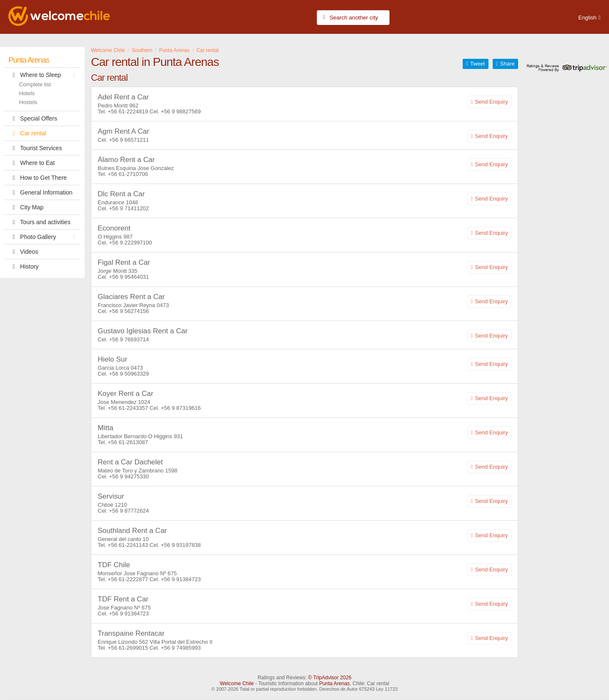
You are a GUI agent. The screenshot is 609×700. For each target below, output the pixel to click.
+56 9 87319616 (181, 408)
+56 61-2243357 (128, 408)
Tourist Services (35, 148)
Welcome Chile (237, 684)
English (588, 18)
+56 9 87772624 (129, 511)
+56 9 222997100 (131, 243)
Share (507, 64)
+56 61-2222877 (128, 579)
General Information (40, 192)
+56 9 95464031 (129, 277)
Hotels (27, 93)
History (23, 266)
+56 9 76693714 (129, 339)
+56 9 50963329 (129, 374)
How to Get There (38, 178)
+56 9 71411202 (129, 208)
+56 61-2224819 (128, 111)
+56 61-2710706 (128, 174)
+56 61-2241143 (129, 545)
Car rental (27, 133)
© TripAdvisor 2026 (330, 678)
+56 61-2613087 (128, 442)
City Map (26, 207)
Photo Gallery (44, 237)
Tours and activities (40, 222)
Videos (23, 252)
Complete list (35, 84)
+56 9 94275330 (129, 476)
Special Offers (33, 118)
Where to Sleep (44, 75)
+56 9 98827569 (181, 111)
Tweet (478, 64)
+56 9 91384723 (181, 579)
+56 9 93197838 (181, 545)
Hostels (28, 102)
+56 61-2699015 (128, 648)
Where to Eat (32, 163)
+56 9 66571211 (129, 140)
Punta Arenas (29, 60)
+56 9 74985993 (181, 648)
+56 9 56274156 (129, 311)
